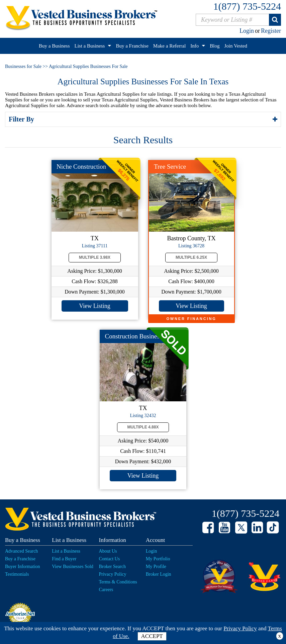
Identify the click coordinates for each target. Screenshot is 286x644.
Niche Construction (81, 167)
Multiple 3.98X (95, 257)
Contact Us (110, 559)
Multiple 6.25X (191, 257)
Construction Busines (132, 336)
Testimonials (17, 574)
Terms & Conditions (118, 582)
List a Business (90, 46)
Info (195, 46)
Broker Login (159, 574)
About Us (108, 551)
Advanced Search (21, 551)
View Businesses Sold (73, 567)
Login (247, 31)
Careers (106, 590)
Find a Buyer (64, 559)
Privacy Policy (113, 574)
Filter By (22, 119)
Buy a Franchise (132, 46)
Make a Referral (169, 46)
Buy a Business (54, 46)
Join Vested (236, 46)
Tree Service (170, 167)
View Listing (94, 306)
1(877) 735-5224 (247, 6)
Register (271, 31)
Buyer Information (23, 567)
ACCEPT (152, 636)
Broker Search (112, 567)
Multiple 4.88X (143, 427)
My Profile (156, 567)
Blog (215, 46)
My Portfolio (158, 559)
